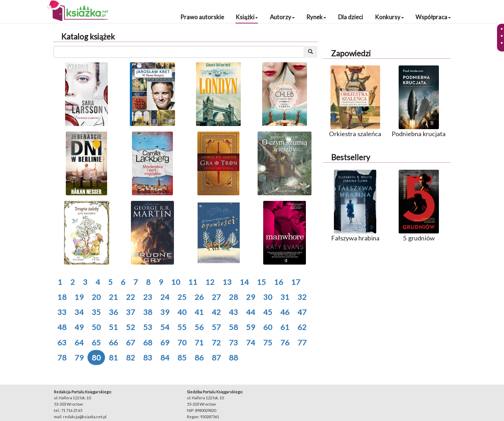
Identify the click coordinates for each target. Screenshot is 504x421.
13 (227, 282)
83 (148, 357)
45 (268, 312)
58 (233, 327)
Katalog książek (88, 37)
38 (148, 312)
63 (62, 342)
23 (148, 297)
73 (233, 342)
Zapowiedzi (351, 53)
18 (62, 297)
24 (165, 297)
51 (113, 327)
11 (193, 282)
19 (79, 297)
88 (233, 357)
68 (148, 342)
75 (268, 342)
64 (79, 342)
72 (216, 342)
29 (251, 297)
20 (96, 297)
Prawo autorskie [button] (202, 17)
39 (165, 312)
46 (285, 312)
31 (285, 297)
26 (199, 297)
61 (285, 327)
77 (302, 342)
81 (113, 357)
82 (131, 357)
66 (113, 342)
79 (79, 357)
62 (302, 327)
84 (165, 357)
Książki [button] (247, 17)
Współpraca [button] (433, 17)
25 (182, 297)
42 (216, 312)
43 (233, 312)
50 (96, 327)
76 (285, 342)
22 (131, 297)
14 (244, 282)
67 (131, 342)
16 (279, 282)
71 (199, 342)
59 (251, 327)
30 (268, 297)
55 (182, 327)
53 (148, 327)
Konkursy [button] (389, 17)
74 (251, 342)
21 (113, 297)
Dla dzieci (351, 17)
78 (62, 357)
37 (131, 312)
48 (62, 327)
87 (216, 357)
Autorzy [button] (282, 17)
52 (131, 327)
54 (165, 327)
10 (176, 282)
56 (199, 327)
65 (96, 342)
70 (182, 342)
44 (251, 312)
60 (268, 327)
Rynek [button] (316, 17)
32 (302, 297)
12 (210, 282)
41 (199, 312)
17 (296, 282)
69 (165, 342)
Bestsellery (351, 157)
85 (182, 357)
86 (199, 357)
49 (79, 327)
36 (113, 312)
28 (233, 297)
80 (96, 357)
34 (79, 312)
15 (261, 282)
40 (182, 312)
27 (216, 297)
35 (96, 312)
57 (216, 327)
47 (302, 312)
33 (62, 312)
